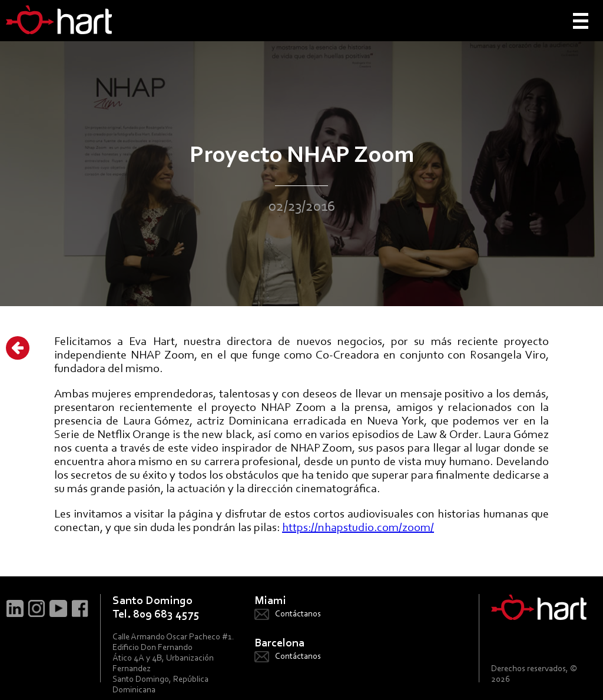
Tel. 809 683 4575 (156, 615)
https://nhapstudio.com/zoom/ (358, 528)
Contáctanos (298, 614)
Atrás (18, 348)
